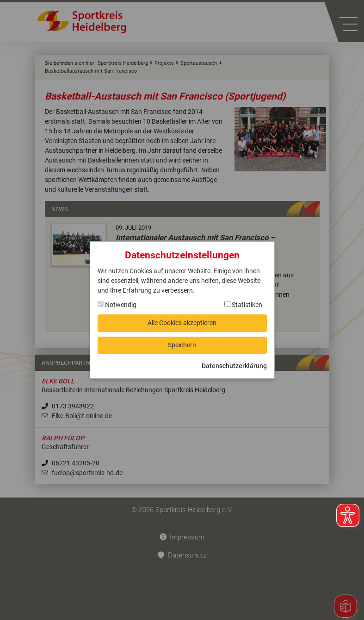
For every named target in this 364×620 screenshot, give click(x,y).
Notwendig (117, 305)
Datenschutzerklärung (234, 366)
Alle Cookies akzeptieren (182, 323)
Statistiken (243, 305)
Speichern (182, 345)
